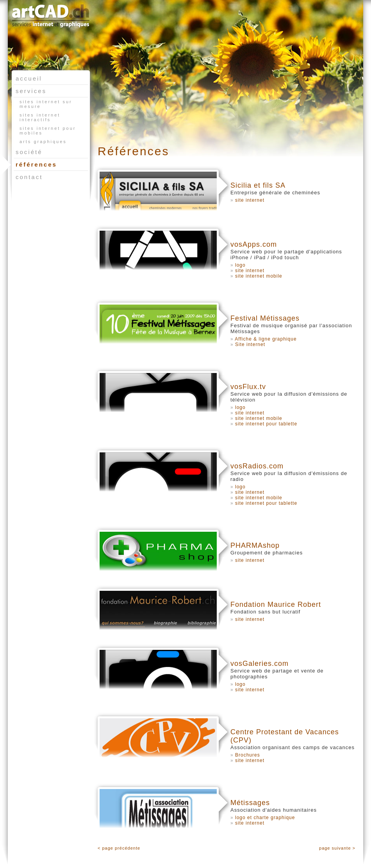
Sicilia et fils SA (258, 185)
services (31, 91)
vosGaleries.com (260, 664)
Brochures (248, 755)
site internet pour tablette (266, 424)
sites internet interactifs (40, 117)
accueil (29, 78)
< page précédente (119, 848)
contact (29, 177)
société (29, 152)
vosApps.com (254, 244)
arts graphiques (43, 142)
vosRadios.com (257, 466)
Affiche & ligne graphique (266, 339)
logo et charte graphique (265, 818)
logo (240, 265)
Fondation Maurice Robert (276, 604)
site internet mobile (259, 276)
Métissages (250, 803)
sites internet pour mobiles (48, 131)
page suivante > (337, 848)
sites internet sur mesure (46, 104)
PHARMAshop (255, 545)
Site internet (250, 344)
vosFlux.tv (248, 387)
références (35, 164)
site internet (250, 200)
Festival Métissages (265, 318)
